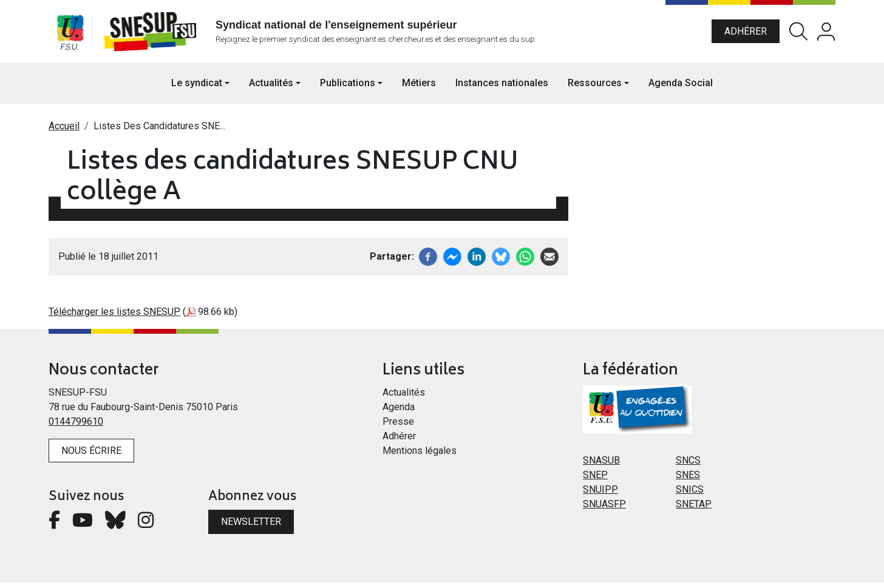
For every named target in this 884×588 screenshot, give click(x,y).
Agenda (399, 412)
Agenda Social (681, 88)
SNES (688, 480)
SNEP (595, 480)
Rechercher (798, 34)
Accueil (64, 131)
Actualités (404, 398)
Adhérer (746, 34)
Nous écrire (91, 456)
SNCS (688, 466)
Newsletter (251, 527)
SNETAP (694, 509)
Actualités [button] (271, 88)
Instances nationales (502, 88)
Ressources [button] (595, 88)
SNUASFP (604, 509)
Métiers (419, 88)
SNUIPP (600, 495)
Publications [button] (348, 88)
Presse (398, 427)
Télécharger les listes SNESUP (114, 317)
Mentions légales (420, 456)
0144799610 (76, 427)
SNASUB (601, 466)
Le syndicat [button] (197, 88)
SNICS (690, 495)
